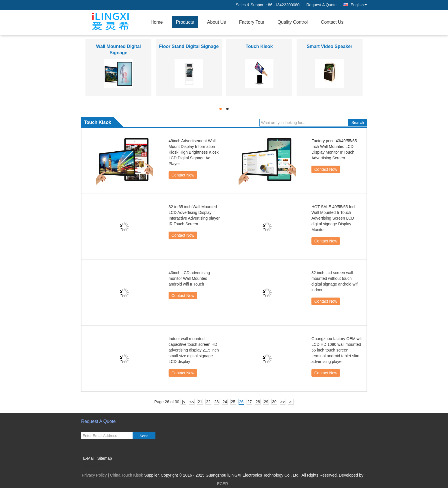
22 (208, 402)
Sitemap (104, 458)
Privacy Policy (94, 475)
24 (225, 402)
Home (157, 22)
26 (241, 402)
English (359, 5)
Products (185, 22)
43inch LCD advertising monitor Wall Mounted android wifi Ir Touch (189, 278)
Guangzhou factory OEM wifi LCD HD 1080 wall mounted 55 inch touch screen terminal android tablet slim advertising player (337, 350)
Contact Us (332, 22)
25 (233, 402)
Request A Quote (321, 5)
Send (144, 436)
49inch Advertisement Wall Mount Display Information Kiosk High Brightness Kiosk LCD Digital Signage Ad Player (194, 152)
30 (274, 402)
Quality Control (293, 22)
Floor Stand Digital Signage (189, 46)
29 (266, 402)
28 (258, 402)
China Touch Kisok (127, 475)
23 (217, 402)
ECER (223, 484)
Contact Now (183, 175)
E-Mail (89, 458)
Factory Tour (252, 22)
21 (200, 402)
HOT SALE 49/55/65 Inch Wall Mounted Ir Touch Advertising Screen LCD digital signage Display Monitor (334, 218)
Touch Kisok (259, 46)
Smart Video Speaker (329, 46)
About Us (217, 22)
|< (183, 402)
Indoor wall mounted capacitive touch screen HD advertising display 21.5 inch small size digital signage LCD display (194, 350)
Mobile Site (93, 465)
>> (283, 402)
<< (192, 402)
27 (250, 402)
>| (291, 402)
